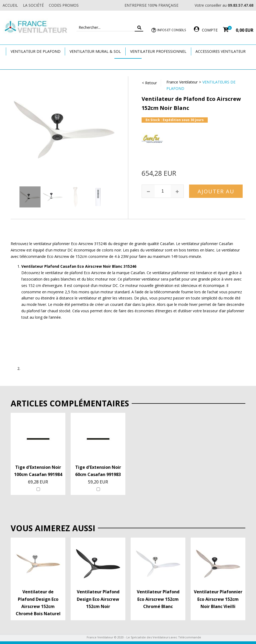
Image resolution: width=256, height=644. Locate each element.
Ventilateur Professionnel (158, 51)
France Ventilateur (182, 82)
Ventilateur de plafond (36, 51)
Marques (128, 64)
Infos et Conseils (172, 30)
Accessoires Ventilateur (221, 51)
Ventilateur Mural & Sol (95, 51)
